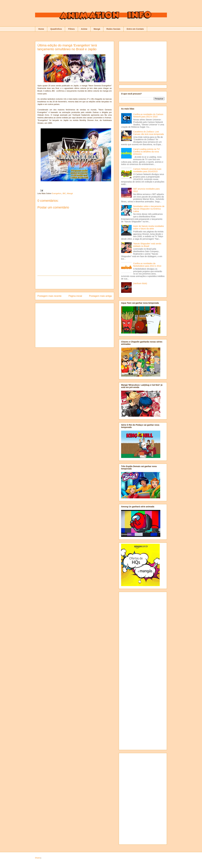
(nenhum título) (140, 283)
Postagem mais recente (49, 296)
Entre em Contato (135, 29)
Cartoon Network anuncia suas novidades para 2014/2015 (147, 170)
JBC (64, 193)
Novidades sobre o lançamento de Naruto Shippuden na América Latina (149, 209)
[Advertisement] (75, 282)
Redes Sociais (113, 29)
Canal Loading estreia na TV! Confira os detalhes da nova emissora (147, 152)
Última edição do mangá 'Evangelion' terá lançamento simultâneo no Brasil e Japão (67, 47)
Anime (84, 29)
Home (41, 29)
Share (38, 858)
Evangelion (57, 193)
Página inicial (75, 296)
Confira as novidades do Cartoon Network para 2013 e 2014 (148, 116)
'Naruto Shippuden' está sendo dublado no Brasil (147, 245)
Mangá (97, 29)
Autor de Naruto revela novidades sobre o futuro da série (149, 227)
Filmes (71, 29)
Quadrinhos (56, 29)
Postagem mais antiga (100, 296)
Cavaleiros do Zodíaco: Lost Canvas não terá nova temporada (149, 133)
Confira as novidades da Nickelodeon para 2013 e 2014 (147, 265)
